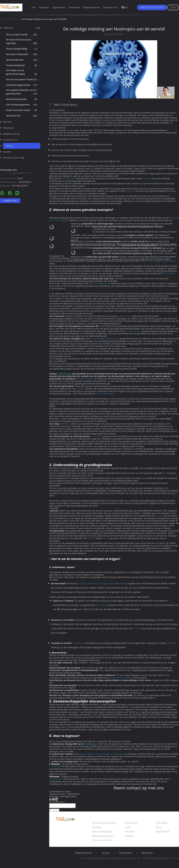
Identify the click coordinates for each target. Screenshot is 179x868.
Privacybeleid (125, 854)
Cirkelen (159, 516)
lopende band (162, 832)
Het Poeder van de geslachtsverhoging (21, 72)
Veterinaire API (21, 116)
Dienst (128, 828)
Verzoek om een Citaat (152, 7)
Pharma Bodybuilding (21, 49)
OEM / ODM (161, 824)
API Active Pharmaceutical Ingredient (21, 42)
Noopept (106, 283)
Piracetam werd (56, 779)
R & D (158, 828)
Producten (44, 7)
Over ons (7, 122)
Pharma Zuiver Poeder (21, 35)
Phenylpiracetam (168, 261)
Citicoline (80, 389)
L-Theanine (54, 766)
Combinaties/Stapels (105, 394)
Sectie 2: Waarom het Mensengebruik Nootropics (102, 754)
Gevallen (7, 152)
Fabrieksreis (74, 7)
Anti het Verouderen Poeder (21, 79)
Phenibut (91, 538)
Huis (34, 7)
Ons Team (130, 832)
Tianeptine (147, 178)
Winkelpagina (90, 744)
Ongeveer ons (59, 7)
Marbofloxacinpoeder (21, 99)
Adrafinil (143, 261)
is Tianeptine (97, 436)
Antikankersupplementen (21, 85)
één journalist (168, 273)
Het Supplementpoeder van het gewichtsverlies (21, 92)
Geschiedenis (131, 824)
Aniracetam (94, 283)
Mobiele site (147, 854)
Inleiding (129, 837)
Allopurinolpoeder (21, 60)
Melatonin (130, 191)
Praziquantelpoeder (21, 65)
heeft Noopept (65, 374)
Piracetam (152, 261)
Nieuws (125, 7)
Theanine (137, 331)
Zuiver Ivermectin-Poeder (21, 110)
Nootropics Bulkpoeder (21, 54)
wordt (129, 331)
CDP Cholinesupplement (21, 105)
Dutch (173, 8)
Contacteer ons (110, 7)
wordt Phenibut (68, 178)
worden (106, 538)
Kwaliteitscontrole (92, 7)
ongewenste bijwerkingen (121, 678)
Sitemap (106, 854)
